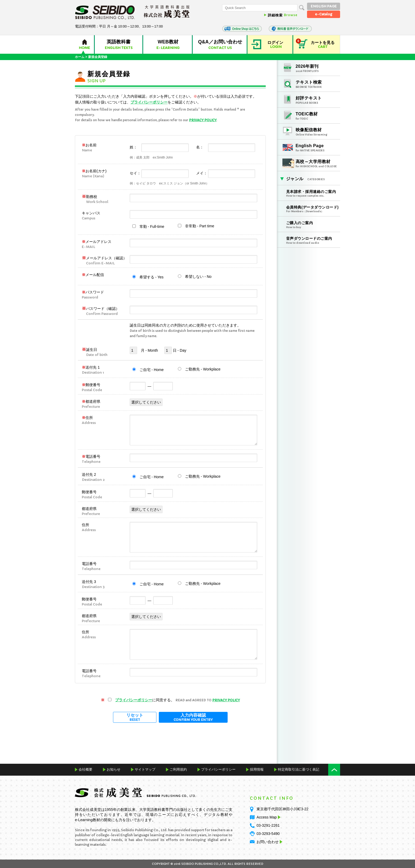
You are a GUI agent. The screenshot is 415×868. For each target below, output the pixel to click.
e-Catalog (324, 14)
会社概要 (85, 769)
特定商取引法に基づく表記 (299, 769)
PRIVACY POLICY (203, 120)
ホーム (80, 57)
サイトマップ (145, 769)
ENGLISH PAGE (324, 6)
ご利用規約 (178, 769)
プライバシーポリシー (149, 102)
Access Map (268, 817)
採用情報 (257, 769)
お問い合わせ (268, 842)
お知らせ (114, 769)
